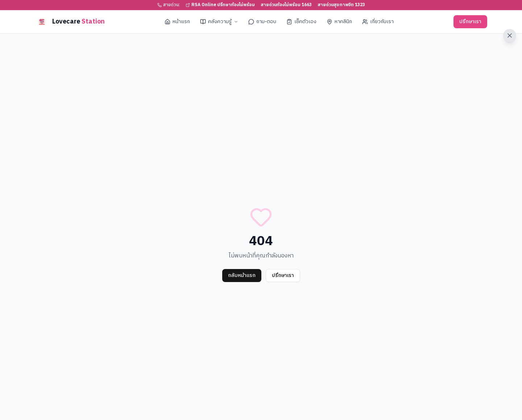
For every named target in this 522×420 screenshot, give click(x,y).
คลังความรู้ (219, 22)
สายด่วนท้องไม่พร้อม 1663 (286, 5)
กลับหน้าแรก (242, 275)
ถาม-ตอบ (262, 22)
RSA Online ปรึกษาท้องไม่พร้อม (220, 5)
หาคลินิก (339, 22)
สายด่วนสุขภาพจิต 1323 (341, 5)
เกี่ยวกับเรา (378, 22)
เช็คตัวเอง (301, 22)
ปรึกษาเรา (470, 22)
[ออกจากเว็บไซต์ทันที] (510, 35)
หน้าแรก (177, 22)
